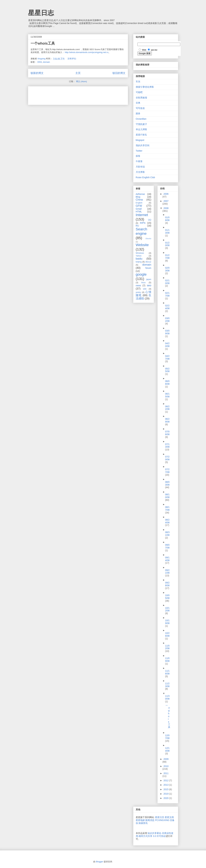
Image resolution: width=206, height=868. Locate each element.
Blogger (100, 862)
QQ (150, 220)
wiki (145, 289)
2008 (166, 208)
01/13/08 (167, 231)
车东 (138, 82)
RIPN (143, 223)
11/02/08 (167, 647)
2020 (166, 798)
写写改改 (140, 108)
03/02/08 (167, 320)
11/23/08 (167, 685)
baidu (139, 259)
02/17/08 (167, 294)
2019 (166, 794)
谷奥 (138, 103)
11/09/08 (167, 660)
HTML (139, 212)
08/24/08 (167, 521)
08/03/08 (167, 483)
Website (142, 245)
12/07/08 (167, 737)
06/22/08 (167, 408)
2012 (166, 780)
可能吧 (139, 92)
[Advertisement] (68, 95)
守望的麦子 (141, 124)
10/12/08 (167, 609)
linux (144, 283)
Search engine (142, 231)
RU (137, 226)
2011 (166, 773)
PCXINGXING (162, 820)
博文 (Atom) (81, 81)
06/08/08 (167, 383)
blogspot (140, 140)
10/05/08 (167, 597)
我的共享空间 (143, 145)
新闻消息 (150, 820)
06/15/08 (167, 395)
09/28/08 (167, 584)
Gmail (139, 209)
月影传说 (140, 167)
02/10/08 (167, 282)
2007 (166, 201)
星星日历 (160, 817)
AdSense (140, 194)
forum (148, 268)
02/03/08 (167, 269)
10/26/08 (167, 634)
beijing (139, 262)
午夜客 (139, 161)
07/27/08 (167, 471)
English (139, 203)
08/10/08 (167, 496)
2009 (166, 759)
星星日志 (41, 13)
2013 (166, 785)
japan (149, 279)
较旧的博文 (119, 73)
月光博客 (140, 172)
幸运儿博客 (141, 129)
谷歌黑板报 (141, 98)
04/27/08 (167, 357)
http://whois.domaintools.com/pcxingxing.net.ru (87, 52)
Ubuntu (148, 238)
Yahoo (139, 256)
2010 (166, 766)
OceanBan (141, 119)
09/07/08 (167, 546)
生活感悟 (144, 297)
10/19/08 (167, 622)
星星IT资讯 (141, 135)
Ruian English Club (145, 177)
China (139, 200)
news (138, 285)
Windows (140, 253)
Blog (138, 197)
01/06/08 (167, 219)
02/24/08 (167, 307)
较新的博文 (37, 73)
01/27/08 (167, 257)
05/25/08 (167, 370)
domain (47, 62)
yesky (138, 292)
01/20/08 (167, 244)
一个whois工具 (43, 43)
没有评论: (72, 59)
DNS (40, 62)
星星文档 (169, 817)
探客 (138, 156)
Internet (142, 215)
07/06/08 (167, 433)
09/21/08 (167, 572)
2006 (166, 194)
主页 (78, 73)
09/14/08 (167, 559)
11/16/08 (167, 672)
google (141, 274)
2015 (166, 789)
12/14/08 (167, 749)
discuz (148, 262)
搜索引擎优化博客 (145, 87)
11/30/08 (167, 697)
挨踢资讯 (143, 823)
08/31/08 (167, 534)
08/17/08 (167, 508)
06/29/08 (167, 420)
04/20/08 (167, 345)
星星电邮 (140, 820)
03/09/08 (167, 332)
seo (149, 285)
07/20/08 (167, 458)
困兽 (138, 113)
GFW (139, 206)
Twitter (139, 151)
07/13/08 (167, 446)
